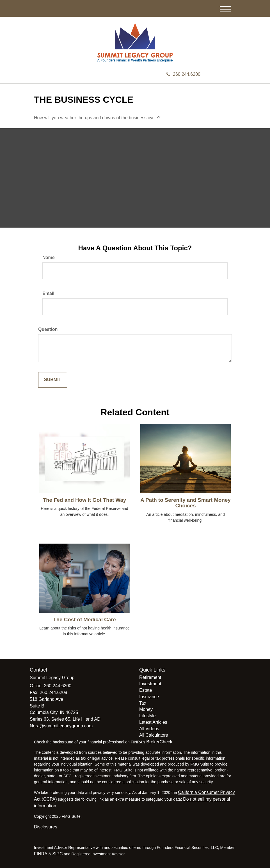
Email (48, 293)
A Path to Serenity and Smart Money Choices (185, 503)
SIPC (57, 854)
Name (49, 257)
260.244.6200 (183, 74)
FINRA (41, 854)
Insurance (149, 697)
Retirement (150, 677)
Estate (146, 690)
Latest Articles (153, 722)
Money (146, 709)
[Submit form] (53, 380)
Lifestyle (147, 716)
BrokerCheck (159, 742)
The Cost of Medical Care (84, 619)
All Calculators (154, 735)
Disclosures (46, 827)
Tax (143, 703)
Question (48, 329)
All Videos (149, 729)
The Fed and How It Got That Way (84, 500)
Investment (150, 684)
